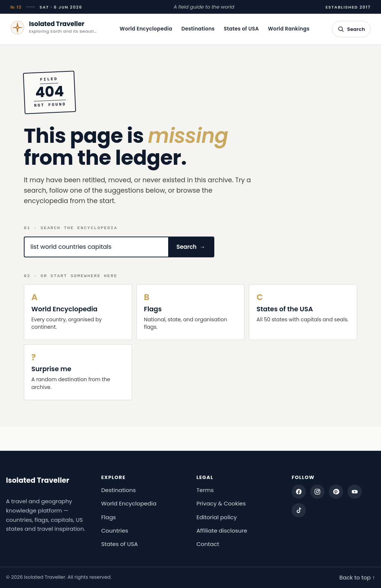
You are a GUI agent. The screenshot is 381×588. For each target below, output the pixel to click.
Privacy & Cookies (221, 503)
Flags (108, 517)
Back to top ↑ (357, 577)
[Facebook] (299, 492)
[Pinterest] (336, 492)
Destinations (198, 29)
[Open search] (351, 29)
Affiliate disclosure (222, 531)
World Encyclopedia (146, 29)
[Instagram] (317, 492)
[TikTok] (299, 510)
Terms (205, 490)
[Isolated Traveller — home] (54, 28)
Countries (115, 531)
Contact (208, 544)
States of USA (241, 29)
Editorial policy (217, 517)
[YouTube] (355, 492)
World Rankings (289, 29)
